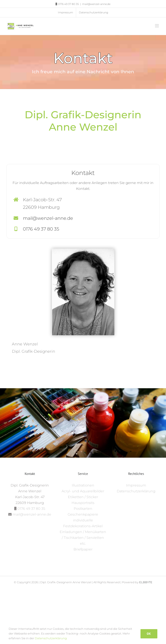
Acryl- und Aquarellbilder (83, 491)
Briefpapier (83, 549)
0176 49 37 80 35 (41, 229)
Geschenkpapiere (83, 514)
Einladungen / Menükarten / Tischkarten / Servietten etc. (83, 538)
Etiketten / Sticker (83, 497)
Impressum (136, 485)
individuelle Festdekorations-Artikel (83, 523)
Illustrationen (83, 485)
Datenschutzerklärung (136, 491)
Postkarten (83, 509)
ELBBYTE (146, 582)
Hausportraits (83, 503)
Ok (149, 634)
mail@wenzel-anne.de (96, 4)
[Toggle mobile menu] (157, 26)
